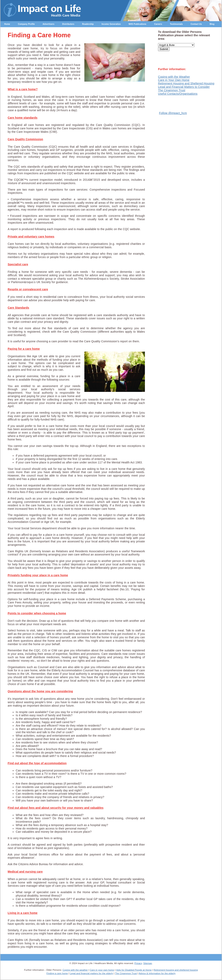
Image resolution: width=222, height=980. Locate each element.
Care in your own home (102, 970)
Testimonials (176, 24)
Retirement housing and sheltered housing (176, 970)
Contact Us (196, 24)
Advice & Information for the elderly (157, 973)
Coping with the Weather (174, 77)
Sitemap (148, 963)
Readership (88, 24)
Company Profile (26, 24)
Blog (212, 24)
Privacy (138, 963)
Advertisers (48, 24)
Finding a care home (57, 973)
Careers (158, 24)
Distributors (68, 24)
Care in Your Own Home (174, 80)
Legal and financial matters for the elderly (91, 973)
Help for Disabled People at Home (134, 970)
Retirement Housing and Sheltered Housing (186, 83)
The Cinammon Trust (172, 90)
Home (7, 24)
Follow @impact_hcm (173, 113)
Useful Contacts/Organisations (178, 94)
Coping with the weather (75, 970)
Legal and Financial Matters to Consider (184, 87)
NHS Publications (137, 24)
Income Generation (111, 24)
